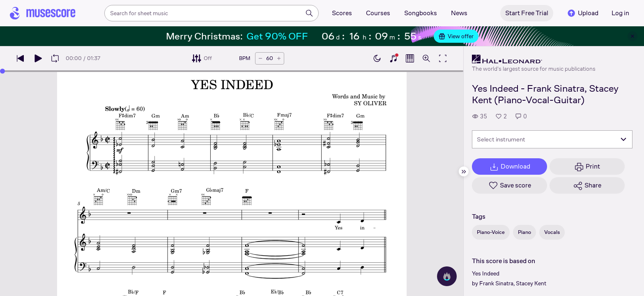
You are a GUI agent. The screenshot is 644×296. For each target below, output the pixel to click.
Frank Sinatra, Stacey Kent (513, 283)
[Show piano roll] (410, 58)
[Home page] (43, 13)
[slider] (2, 71)
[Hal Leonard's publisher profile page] (534, 59)
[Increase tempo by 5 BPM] (279, 58)
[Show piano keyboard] (393, 58)
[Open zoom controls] (426, 58)
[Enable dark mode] (377, 58)
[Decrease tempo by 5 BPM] (260, 58)
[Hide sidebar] (464, 171)
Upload (582, 13)
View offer (456, 36)
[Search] (309, 13)
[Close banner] (632, 36)
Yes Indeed (486, 273)
